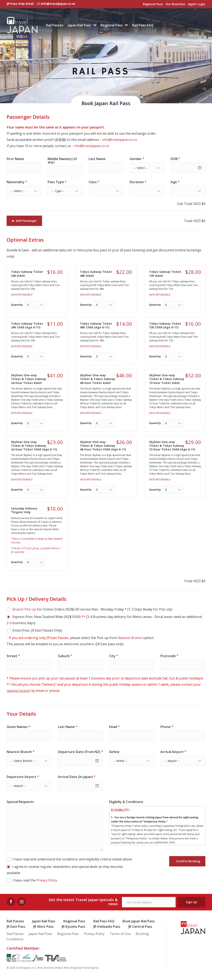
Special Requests (20, 802)
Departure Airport (21, 777)
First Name (15, 159)
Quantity (17, 305)
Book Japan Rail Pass (139, 921)
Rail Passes (55, 25)
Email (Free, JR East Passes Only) (37, 630)
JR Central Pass (140, 927)
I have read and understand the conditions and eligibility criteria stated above (72, 859)
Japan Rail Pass (79, 25)
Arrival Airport (172, 752)
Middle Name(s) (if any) (62, 160)
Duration (137, 182)
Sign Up (191, 902)
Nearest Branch (130, 638)
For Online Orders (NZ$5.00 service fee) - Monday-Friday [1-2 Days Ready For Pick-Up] (92, 609)
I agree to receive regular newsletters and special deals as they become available (65, 870)
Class (93, 182)
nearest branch (19, 691)
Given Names (17, 727)
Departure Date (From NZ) (79, 752)
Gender (136, 159)
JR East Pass (16, 927)
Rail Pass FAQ (143, 25)
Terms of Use (120, 934)
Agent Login (197, 4)
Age (174, 182)
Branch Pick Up (24, 609)
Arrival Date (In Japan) (75, 777)
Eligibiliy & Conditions (126, 802)
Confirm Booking (187, 861)
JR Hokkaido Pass (107, 927)
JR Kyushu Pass (73, 927)
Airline (114, 752)
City (112, 656)
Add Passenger (24, 221)
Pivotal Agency (90, 968)
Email (113, 727)
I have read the (35, 880)
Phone (166, 727)
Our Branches (175, 4)
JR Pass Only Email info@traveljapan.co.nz (41, 4)
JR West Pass (43, 927)
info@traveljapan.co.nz (120, 140)
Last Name (97, 159)
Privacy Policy (47, 880)
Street (12, 656)
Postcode (168, 656)
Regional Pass (153, 4)
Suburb (64, 656)
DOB (174, 159)
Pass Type (56, 182)
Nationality (16, 182)
